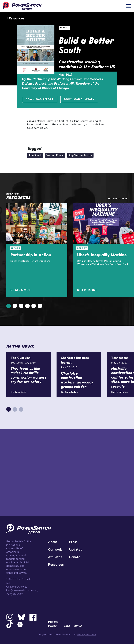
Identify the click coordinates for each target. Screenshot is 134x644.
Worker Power (55, 155)
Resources (56, 565)
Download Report (40, 99)
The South (35, 155)
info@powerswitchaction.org (22, 590)
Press (73, 542)
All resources (118, 199)
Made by (87, 634)
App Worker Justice (80, 155)
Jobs (67, 626)
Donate (75, 557)
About (53, 542)
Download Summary (79, 99)
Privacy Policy (53, 624)
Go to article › (19, 392)
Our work (55, 550)
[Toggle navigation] (129, 6)
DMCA (78, 626)
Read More (21, 290)
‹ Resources (15, 19)
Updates (76, 550)
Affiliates (55, 557)
